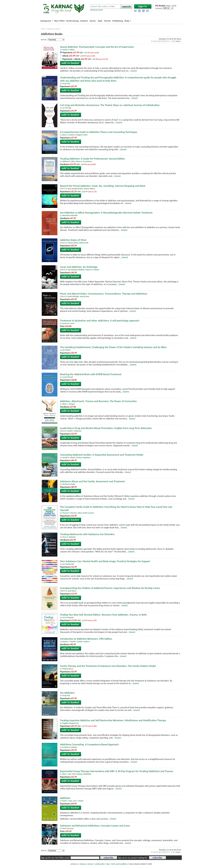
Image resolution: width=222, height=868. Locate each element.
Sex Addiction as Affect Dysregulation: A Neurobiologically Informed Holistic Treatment (106, 213)
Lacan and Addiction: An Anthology (79, 267)
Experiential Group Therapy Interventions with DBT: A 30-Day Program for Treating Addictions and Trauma (117, 771)
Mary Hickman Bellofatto (82, 774)
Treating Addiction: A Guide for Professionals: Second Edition (92, 159)
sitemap (83, 864)
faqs (108, 864)
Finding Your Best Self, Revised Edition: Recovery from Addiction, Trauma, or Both (103, 615)
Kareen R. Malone (92, 270)
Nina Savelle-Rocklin (75, 189)
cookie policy (100, 864)
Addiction (65, 798)
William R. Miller (69, 161)
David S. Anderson (74, 431)
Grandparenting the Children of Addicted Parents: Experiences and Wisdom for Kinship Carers (110, 588)
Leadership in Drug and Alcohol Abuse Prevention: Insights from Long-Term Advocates (106, 428)
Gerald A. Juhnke (69, 458)
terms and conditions (119, 864)
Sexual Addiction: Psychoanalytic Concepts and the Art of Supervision (97, 47)
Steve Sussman (68, 828)
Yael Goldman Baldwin (76, 270)
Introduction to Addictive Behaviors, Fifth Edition (86, 639)
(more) (134, 71)
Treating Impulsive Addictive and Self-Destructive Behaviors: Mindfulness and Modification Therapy (113, 720)
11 (173, 41)
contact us (74, 864)
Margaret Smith (81, 135)
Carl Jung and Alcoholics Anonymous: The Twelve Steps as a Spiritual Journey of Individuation (110, 105)
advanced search (97, 10)
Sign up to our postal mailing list (132, 858)
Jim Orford (66, 350)
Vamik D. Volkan (68, 50)
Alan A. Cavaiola (68, 135)
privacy (90, 864)
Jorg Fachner (84, 296)
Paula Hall (66, 84)
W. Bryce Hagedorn (83, 458)
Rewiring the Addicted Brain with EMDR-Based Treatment (91, 374)
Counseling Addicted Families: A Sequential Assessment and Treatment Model (102, 455)
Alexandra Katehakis (70, 215)
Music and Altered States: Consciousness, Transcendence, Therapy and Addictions (104, 294)
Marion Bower (73, 243)
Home (43, 29)
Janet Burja (72, 591)
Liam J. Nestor (78, 801)
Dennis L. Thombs (69, 642)
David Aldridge (73, 296)
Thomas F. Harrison (70, 513)
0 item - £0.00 (166, 6)
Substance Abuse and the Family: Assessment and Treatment (92, 481)
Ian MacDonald (68, 564)
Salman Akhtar (89, 189)
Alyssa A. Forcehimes (84, 161)
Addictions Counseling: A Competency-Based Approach (89, 744)
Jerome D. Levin (68, 323)
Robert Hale (84, 243)
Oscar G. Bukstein (69, 537)
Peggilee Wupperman (71, 723)
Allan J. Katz (67, 774)
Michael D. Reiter (69, 484)
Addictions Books (54, 29)
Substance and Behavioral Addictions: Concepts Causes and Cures (95, 826)
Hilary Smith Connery (86, 513)
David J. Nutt (67, 801)
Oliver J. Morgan (69, 404)
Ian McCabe (67, 108)
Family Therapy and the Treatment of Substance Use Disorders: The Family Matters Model (108, 666)
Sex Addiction (67, 693)
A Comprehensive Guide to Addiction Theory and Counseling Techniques (99, 132)
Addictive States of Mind (73, 240)
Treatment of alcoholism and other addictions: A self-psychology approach (100, 321)
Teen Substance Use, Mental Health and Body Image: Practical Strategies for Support (105, 561)
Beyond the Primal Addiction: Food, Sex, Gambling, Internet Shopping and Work (103, 186)
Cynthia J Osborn (83, 642)
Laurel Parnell (68, 377)
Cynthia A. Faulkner (70, 747)
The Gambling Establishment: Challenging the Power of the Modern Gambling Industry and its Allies (113, 347)
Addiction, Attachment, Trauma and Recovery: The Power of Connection (98, 401)
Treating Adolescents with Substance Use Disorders (87, 534)
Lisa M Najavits (68, 617)
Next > (179, 41)
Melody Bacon (68, 669)
